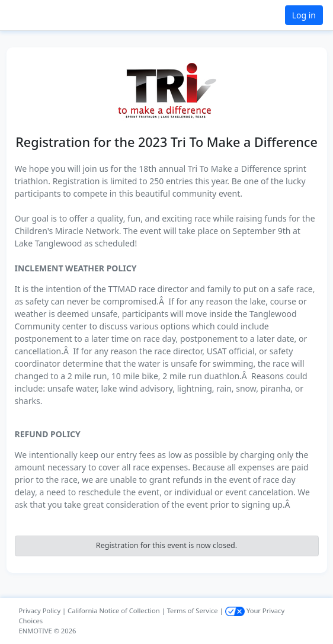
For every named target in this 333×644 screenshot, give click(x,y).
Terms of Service (193, 611)
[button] (38, 15)
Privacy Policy (40, 611)
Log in (304, 15)
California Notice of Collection (114, 611)
